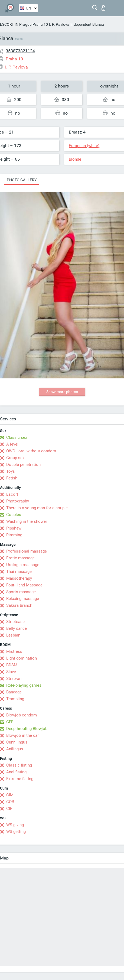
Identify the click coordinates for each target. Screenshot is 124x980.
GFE (10, 722)
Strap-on (14, 679)
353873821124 (20, 51)
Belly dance (17, 628)
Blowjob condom (22, 715)
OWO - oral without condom (31, 451)
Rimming (14, 535)
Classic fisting (19, 765)
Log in (103, 8)
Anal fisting (16, 772)
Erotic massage (20, 558)
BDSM (12, 665)
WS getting (16, 832)
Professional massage (27, 551)
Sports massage (21, 592)
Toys (11, 471)
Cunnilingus (17, 742)
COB (10, 802)
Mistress (14, 651)
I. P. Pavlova (59, 24)
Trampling (15, 699)
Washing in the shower (27, 521)
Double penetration (23, 465)
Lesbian (13, 635)
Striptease (15, 622)
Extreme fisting (20, 779)
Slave (11, 672)
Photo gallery (22, 180)
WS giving (15, 825)
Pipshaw (14, 528)
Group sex (15, 458)
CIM (10, 795)
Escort (12, 494)
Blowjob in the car (22, 735)
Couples (14, 515)
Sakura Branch (19, 605)
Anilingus (15, 749)
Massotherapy (19, 578)
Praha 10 (40, 24)
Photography (18, 501)
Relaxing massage (23, 599)
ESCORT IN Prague (16, 24)
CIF (9, 809)
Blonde (75, 159)
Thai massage (19, 572)
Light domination (22, 658)
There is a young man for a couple (37, 508)
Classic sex (17, 437)
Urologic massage (23, 565)
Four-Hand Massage (24, 585)
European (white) (84, 146)
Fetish (12, 478)
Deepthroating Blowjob (27, 729)
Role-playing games (24, 685)
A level (12, 444)
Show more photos (62, 392)
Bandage (14, 692)
